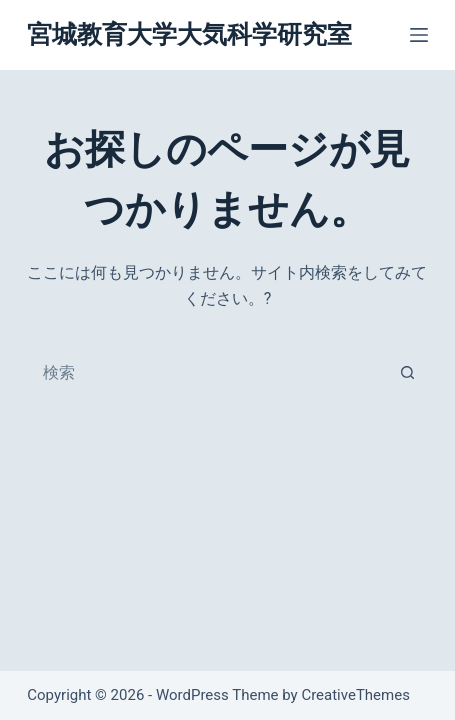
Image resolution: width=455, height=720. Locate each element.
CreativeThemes (355, 695)
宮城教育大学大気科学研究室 (189, 34)
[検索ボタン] (407, 373)
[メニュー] (419, 35)
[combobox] (208, 373)
